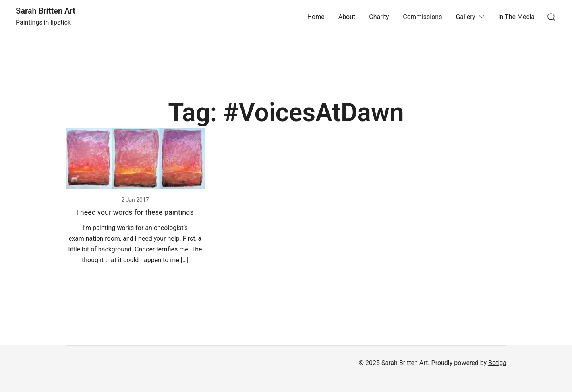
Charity (379, 17)
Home (316, 17)
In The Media (516, 17)
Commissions (422, 17)
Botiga (497, 363)
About (347, 17)
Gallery (465, 17)
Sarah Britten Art (46, 11)
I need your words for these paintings (135, 212)
